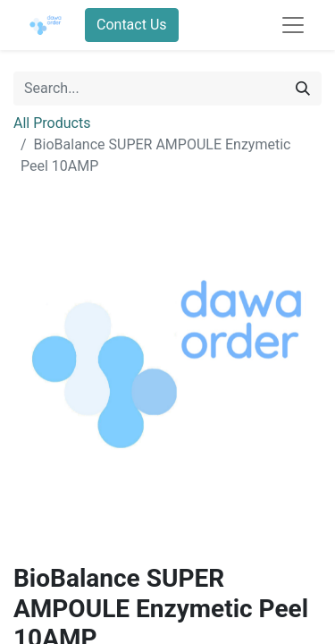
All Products (52, 123)
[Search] (303, 89)
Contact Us (132, 25)
